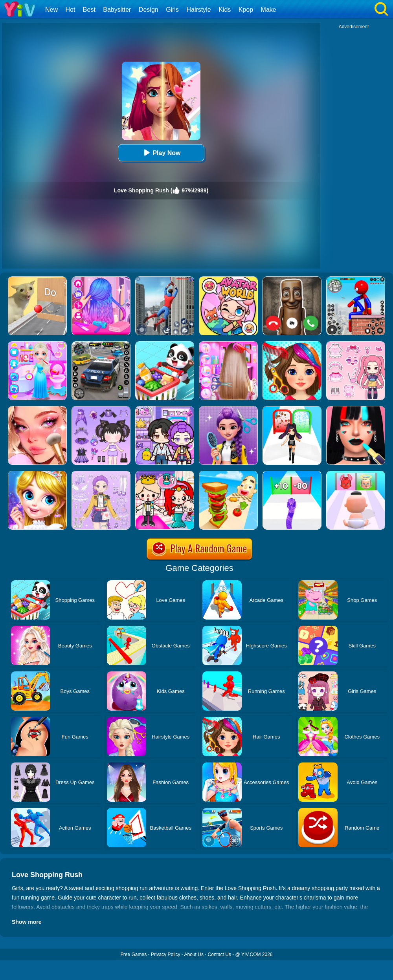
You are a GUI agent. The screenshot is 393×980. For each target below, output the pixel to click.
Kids (225, 10)
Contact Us (219, 954)
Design (149, 10)
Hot (70, 10)
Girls (172, 10)
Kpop (246, 10)
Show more (27, 922)
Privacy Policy (166, 954)
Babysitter (117, 10)
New (51, 10)
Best (89, 10)
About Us (194, 954)
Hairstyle (199, 10)
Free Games (133, 954)
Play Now (161, 153)
